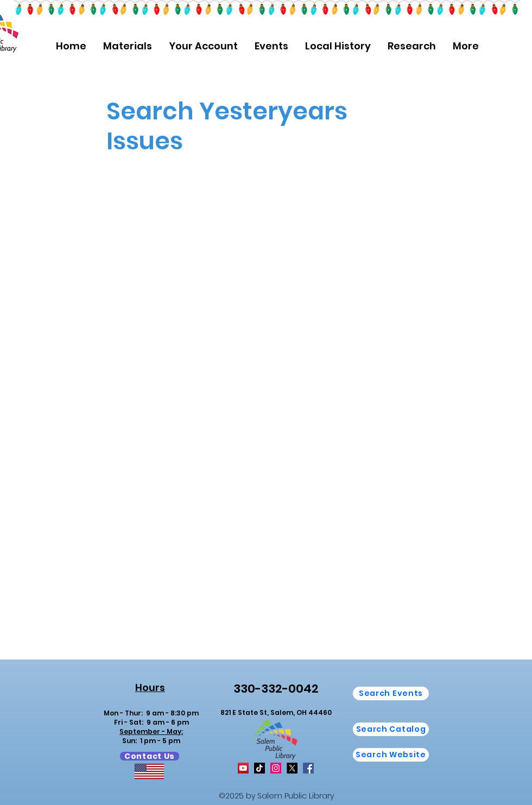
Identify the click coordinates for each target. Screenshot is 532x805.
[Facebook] (308, 768)
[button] (127, 46)
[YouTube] (243, 768)
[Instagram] (276, 768)
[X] (292, 768)
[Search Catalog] (391, 729)
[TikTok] (259, 768)
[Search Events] (391, 693)
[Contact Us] (150, 756)
